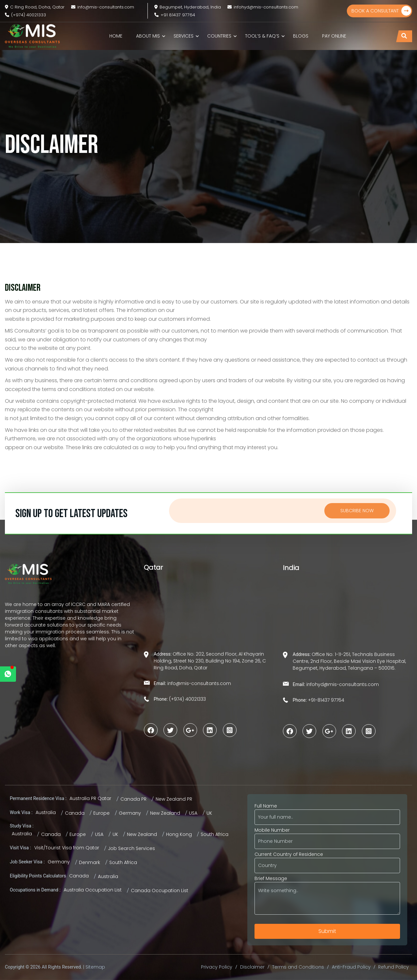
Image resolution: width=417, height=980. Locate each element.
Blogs (301, 36)
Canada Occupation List (160, 890)
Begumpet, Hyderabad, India (188, 7)
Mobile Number (327, 836)
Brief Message (327, 896)
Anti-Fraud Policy (351, 967)
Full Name (327, 811)
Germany (130, 813)
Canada (75, 813)
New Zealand (165, 813)
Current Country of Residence (327, 860)
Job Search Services (131, 848)
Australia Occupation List (93, 890)
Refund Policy (394, 967)
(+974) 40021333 (25, 15)
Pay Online (334, 36)
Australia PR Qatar (90, 798)
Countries (219, 36)
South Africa (215, 834)
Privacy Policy (217, 967)
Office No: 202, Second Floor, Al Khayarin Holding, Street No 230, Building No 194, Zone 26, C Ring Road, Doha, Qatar (210, 661)
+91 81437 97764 (175, 15)
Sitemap (95, 967)
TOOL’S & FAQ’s (262, 36)
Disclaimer (252, 967)
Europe (101, 813)
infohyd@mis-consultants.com (263, 7)
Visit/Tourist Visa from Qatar (67, 848)
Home (116, 36)
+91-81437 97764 (325, 700)
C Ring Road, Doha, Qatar (35, 7)
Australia (46, 812)
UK (209, 813)
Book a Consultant (381, 11)
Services (184, 36)
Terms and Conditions (298, 967)
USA (193, 813)
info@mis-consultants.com (103, 7)
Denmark (90, 862)
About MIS (148, 36)
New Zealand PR (174, 799)
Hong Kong (179, 834)
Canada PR (133, 799)
